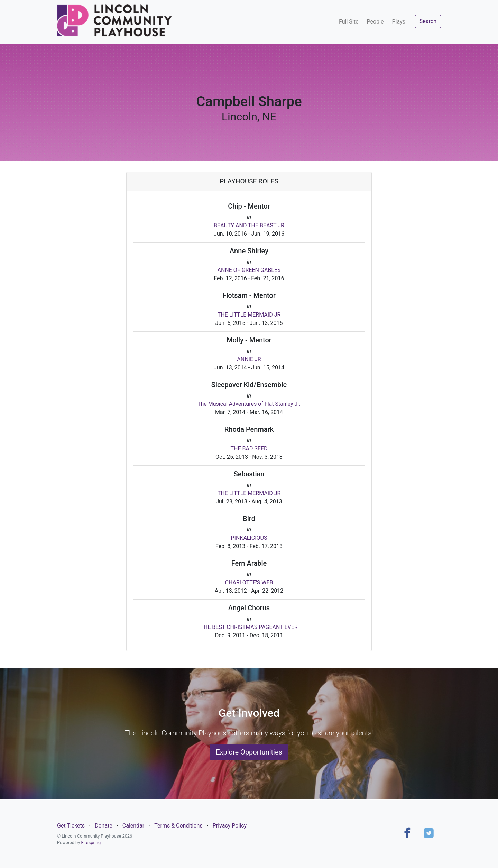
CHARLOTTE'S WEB (249, 582)
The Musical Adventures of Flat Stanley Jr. (249, 404)
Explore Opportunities (249, 752)
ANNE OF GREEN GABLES (249, 270)
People (375, 22)
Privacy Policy (230, 826)
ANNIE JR (249, 359)
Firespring (91, 843)
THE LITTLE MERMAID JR (249, 315)
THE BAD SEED (249, 449)
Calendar (133, 826)
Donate (104, 826)
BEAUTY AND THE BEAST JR (249, 225)
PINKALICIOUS (249, 538)
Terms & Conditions (178, 826)
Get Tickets (71, 826)
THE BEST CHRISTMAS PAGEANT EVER (249, 627)
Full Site (349, 22)
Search (428, 21)
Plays (398, 22)
